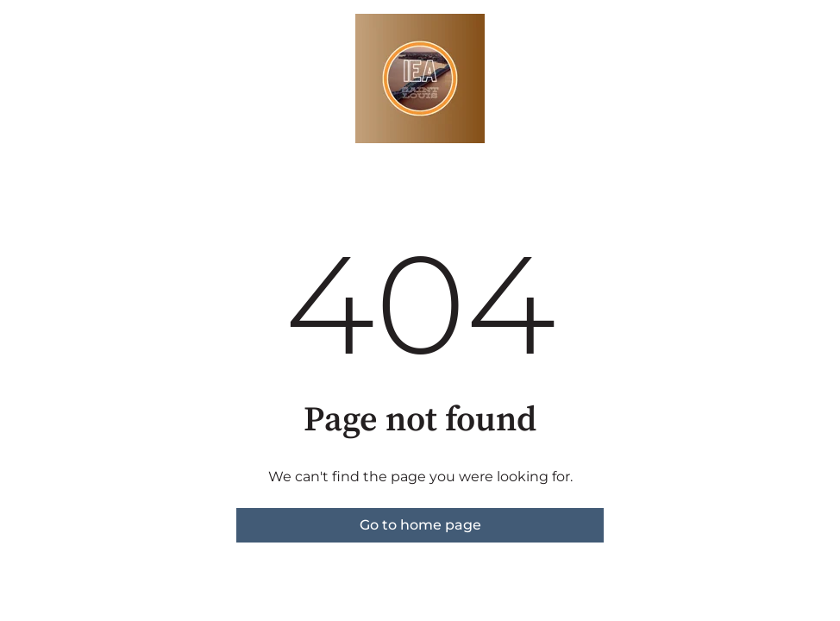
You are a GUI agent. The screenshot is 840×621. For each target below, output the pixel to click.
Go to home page (420, 525)
